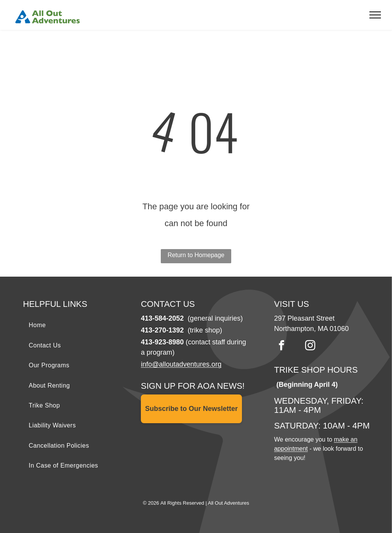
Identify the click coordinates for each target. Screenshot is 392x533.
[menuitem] (78, 325)
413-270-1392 (162, 330)
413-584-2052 (162, 318)
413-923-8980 (162, 342)
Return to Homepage (196, 255)
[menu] (375, 15)
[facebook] (282, 346)
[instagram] (310, 346)
